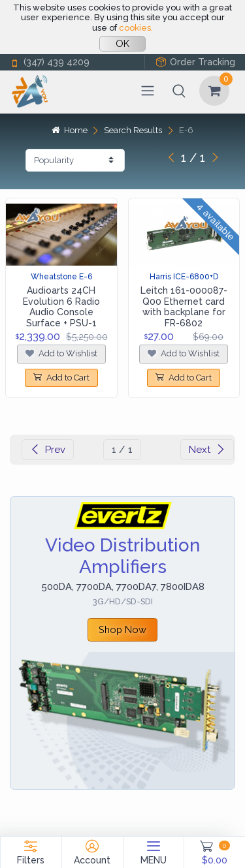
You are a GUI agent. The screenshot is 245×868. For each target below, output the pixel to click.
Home (69, 130)
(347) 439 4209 (50, 62)
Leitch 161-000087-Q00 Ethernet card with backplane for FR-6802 (184, 307)
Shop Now (122, 629)
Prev (48, 450)
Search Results (133, 130)
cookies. (136, 28)
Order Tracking (195, 62)
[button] (179, 91)
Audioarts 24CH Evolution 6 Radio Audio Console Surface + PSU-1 (61, 307)
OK (122, 44)
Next (207, 450)
